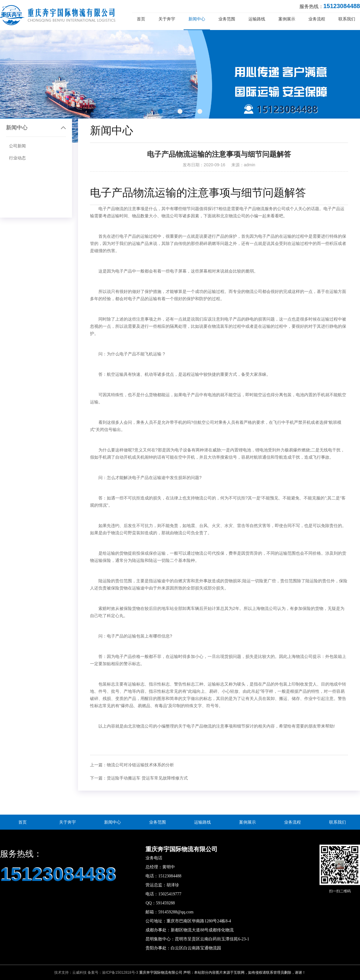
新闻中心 (197, 19)
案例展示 (287, 19)
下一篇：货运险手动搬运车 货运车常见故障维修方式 (139, 778)
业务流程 (317, 19)
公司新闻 (17, 146)
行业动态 (17, 158)
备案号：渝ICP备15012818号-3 (113, 972)
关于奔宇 (167, 19)
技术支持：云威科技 (70, 972)
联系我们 (347, 19)
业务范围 (227, 19)
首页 (141, 19)
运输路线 (257, 19)
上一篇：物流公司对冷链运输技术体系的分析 (132, 765)
